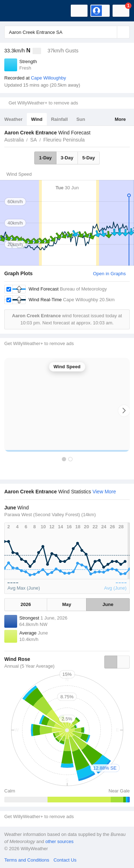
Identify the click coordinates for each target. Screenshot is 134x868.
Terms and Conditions (27, 860)
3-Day (67, 158)
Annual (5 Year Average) (29, 666)
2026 (26, 604)
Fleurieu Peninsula (64, 140)
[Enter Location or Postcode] (67, 32)
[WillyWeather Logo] (16, 11)
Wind (37, 119)
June (108, 604)
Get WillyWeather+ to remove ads (43, 103)
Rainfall (59, 119)
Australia (14, 140)
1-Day (45, 158)
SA (33, 140)
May (67, 604)
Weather (13, 119)
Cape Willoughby (48, 78)
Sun (81, 119)
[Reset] (111, 32)
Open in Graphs (109, 274)
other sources (59, 841)
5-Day (88, 158)
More (120, 119)
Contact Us (65, 860)
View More (104, 492)
